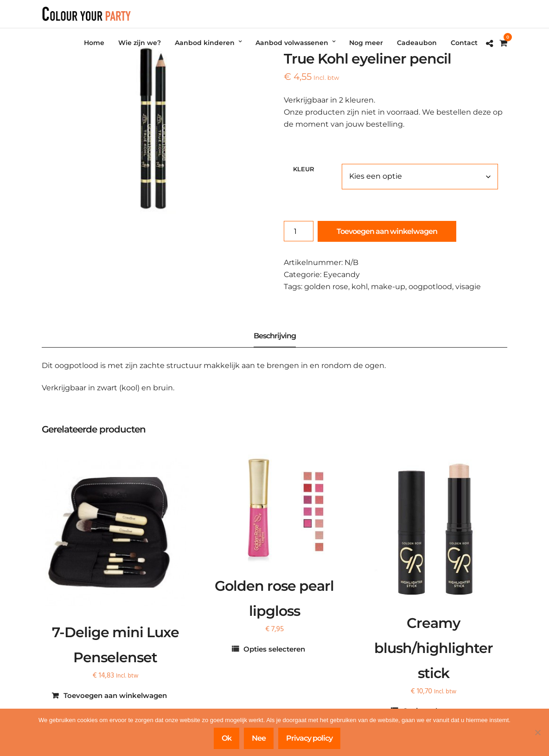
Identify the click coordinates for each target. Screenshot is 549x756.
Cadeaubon (417, 43)
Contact (464, 43)
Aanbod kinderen (205, 43)
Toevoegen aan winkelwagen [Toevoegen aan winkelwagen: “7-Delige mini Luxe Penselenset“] (115, 695)
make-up (388, 287)
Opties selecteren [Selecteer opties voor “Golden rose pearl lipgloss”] (274, 649)
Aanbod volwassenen (292, 43)
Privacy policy (309, 738)
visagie (468, 287)
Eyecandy (342, 275)
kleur (304, 169)
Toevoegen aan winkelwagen (387, 231)
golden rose (326, 287)
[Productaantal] (299, 231)
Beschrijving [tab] (275, 336)
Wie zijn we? (140, 43)
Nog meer (366, 43)
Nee (259, 738)
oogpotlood (430, 287)
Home (94, 43)
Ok (227, 738)
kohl (360, 287)
